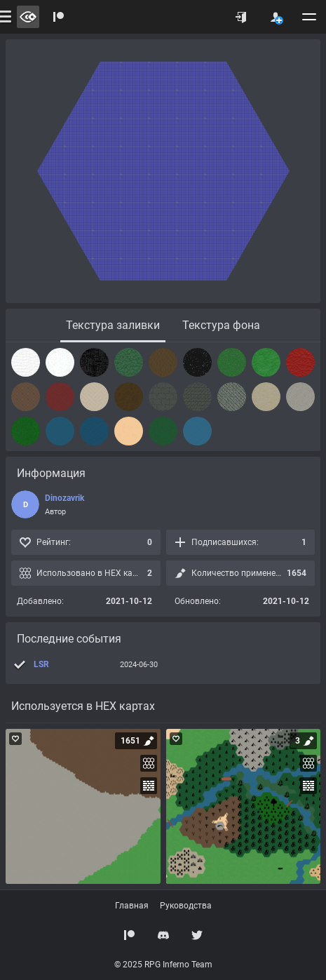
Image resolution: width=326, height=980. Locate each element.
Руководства (186, 906)
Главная (132, 906)
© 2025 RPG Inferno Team (163, 965)
